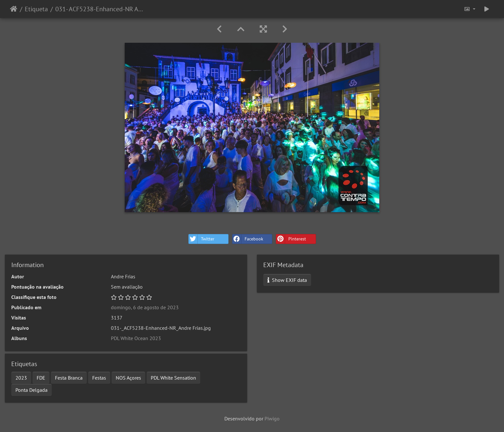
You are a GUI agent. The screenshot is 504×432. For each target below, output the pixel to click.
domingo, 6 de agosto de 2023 (145, 307)
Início (14, 9)
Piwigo (272, 419)
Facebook (248, 239)
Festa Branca (69, 378)
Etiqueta (36, 9)
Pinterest (291, 239)
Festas (99, 378)
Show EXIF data (287, 280)
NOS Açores (128, 378)
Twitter (202, 239)
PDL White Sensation (173, 378)
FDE (41, 378)
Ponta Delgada (32, 390)
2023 (21, 378)
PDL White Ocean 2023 (136, 338)
